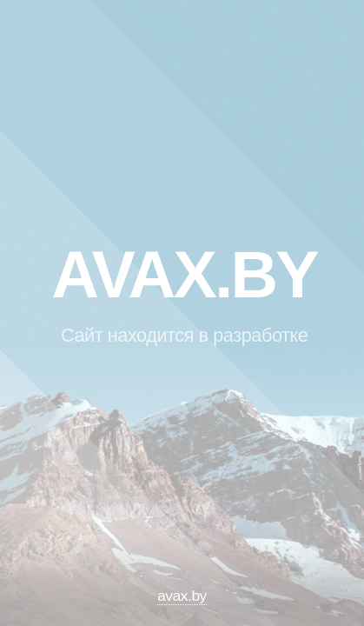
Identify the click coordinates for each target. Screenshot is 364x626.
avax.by (182, 596)
